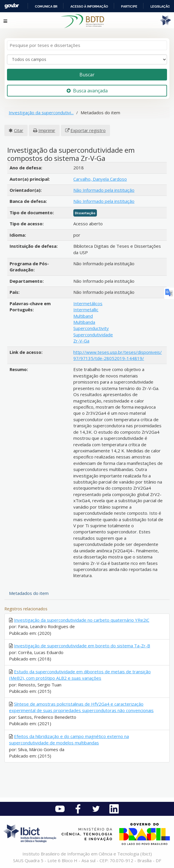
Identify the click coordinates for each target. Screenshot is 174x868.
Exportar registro (88, 130)
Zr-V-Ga (81, 341)
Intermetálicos (88, 303)
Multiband (83, 316)
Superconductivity (91, 328)
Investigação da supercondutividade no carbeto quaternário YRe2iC (82, 620)
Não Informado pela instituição (104, 190)
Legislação (160, 6)
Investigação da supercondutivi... (41, 113)
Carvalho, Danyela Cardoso (100, 179)
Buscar (87, 75)
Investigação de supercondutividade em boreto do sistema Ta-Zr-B (82, 646)
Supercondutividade (93, 335)
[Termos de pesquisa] (87, 45)
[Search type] (87, 59)
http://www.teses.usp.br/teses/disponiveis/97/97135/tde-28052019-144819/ (118, 355)
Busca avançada (87, 91)
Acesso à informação (89, 6)
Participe (129, 6)
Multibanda (84, 322)
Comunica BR (46, 6)
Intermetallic (86, 310)
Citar (19, 130)
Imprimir (47, 130)
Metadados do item (29, 593)
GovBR (12, 6)
